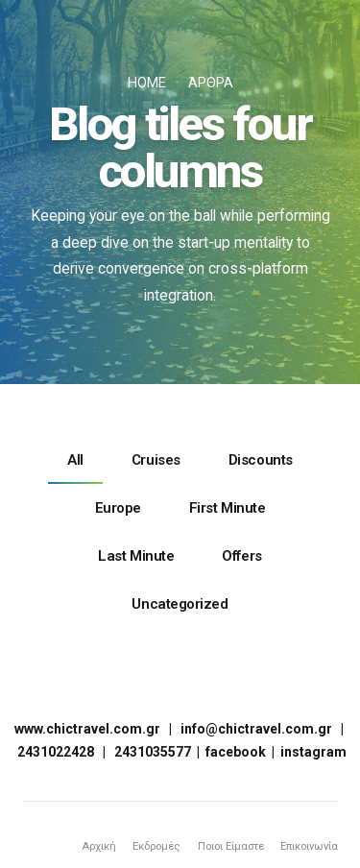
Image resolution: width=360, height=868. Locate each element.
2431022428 (56, 751)
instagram (313, 751)
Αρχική (90, 845)
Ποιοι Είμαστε (225, 845)
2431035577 (153, 751)
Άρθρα (211, 83)
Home (147, 83)
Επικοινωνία (307, 845)
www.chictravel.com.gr (87, 728)
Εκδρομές (149, 845)
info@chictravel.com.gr (256, 728)
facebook (236, 751)
